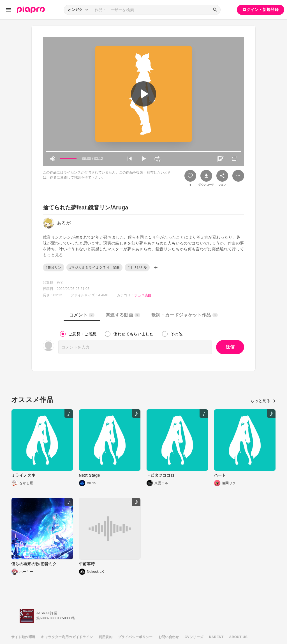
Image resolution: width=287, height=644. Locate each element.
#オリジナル (137, 267)
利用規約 (106, 637)
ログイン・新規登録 (261, 10)
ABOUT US (238, 637)
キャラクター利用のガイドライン (67, 637)
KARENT (216, 637)
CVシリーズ (194, 637)
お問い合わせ (169, 637)
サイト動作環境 (23, 637)
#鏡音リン (54, 267)
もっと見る (263, 401)
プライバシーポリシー (135, 637)
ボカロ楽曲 (143, 295)
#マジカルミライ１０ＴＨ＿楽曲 (94, 267)
